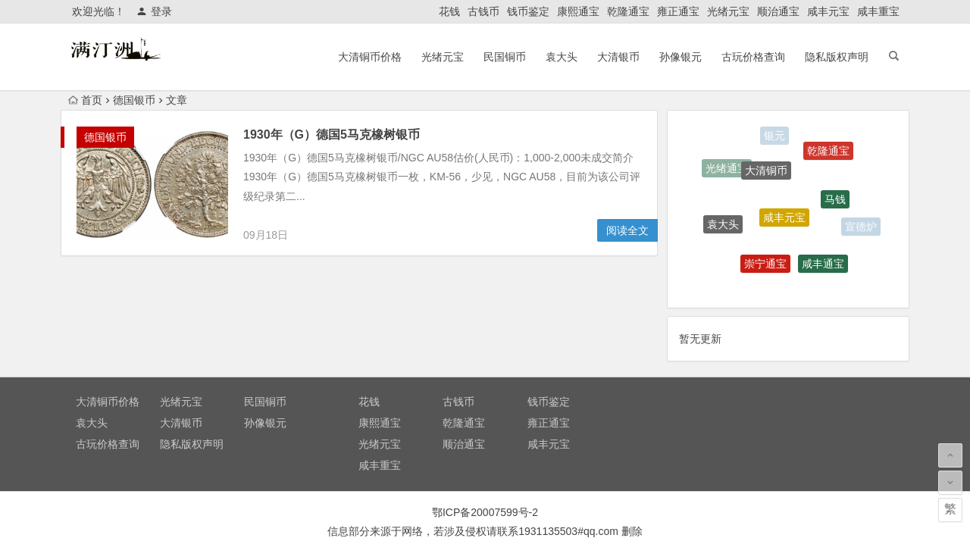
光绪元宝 (728, 11)
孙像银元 (681, 57)
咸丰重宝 (878, 11)
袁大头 (562, 57)
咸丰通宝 (823, 266)
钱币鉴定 (528, 11)
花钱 (449, 11)
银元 (774, 136)
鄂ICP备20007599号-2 (485, 512)
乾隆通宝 (628, 11)
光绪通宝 (727, 170)
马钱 (835, 202)
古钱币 (483, 11)
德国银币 (134, 100)
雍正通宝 (678, 11)
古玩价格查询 (753, 57)
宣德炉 (861, 227)
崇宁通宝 (765, 267)
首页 (85, 100)
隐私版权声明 (837, 57)
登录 (154, 11)
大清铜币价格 (370, 57)
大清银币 (618, 57)
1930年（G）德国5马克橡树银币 (332, 135)
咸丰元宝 (828, 11)
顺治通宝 (778, 11)
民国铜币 (505, 57)
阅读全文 (627, 230)
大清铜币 (766, 174)
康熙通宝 (578, 11)
